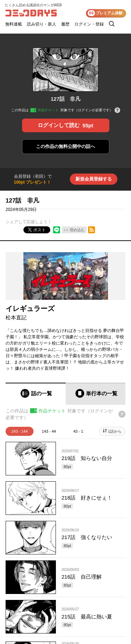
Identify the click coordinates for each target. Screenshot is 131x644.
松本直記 (16, 317)
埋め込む (77, 230)
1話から (115, 431)
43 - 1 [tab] (78, 431)
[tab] (36, 394)
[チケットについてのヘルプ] (117, 111)
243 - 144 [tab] (20, 431)
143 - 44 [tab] (49, 431)
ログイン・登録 (89, 24)
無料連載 (14, 24)
